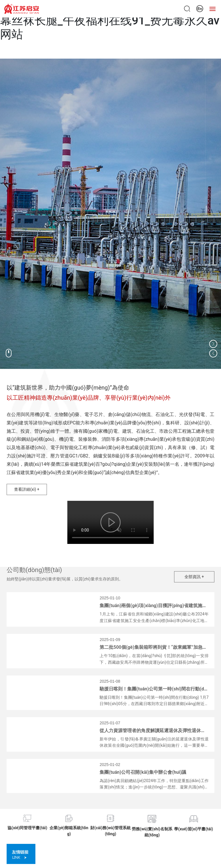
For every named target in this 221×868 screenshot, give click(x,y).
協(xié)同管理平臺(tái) (27, 828)
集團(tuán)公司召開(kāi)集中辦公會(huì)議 (143, 772)
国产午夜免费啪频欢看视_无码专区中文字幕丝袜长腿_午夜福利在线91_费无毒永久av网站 (110, 21)
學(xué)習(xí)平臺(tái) (194, 829)
